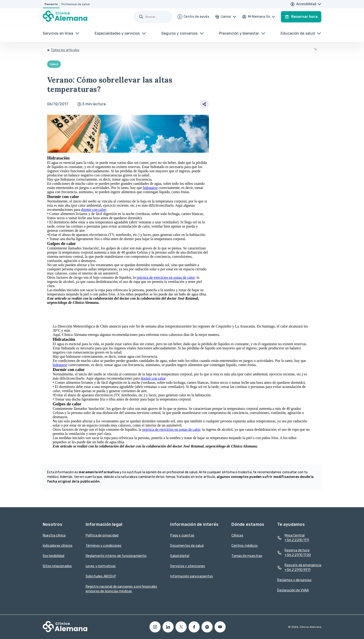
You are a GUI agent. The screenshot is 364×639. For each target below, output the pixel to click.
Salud (54, 64)
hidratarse (150, 188)
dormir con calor (94, 210)
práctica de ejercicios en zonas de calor (166, 277)
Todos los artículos (65, 50)
